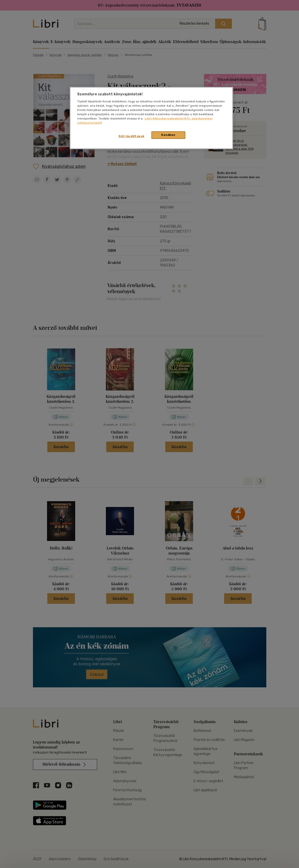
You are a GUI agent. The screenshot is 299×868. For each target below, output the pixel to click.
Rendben (168, 135)
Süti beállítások (131, 136)
